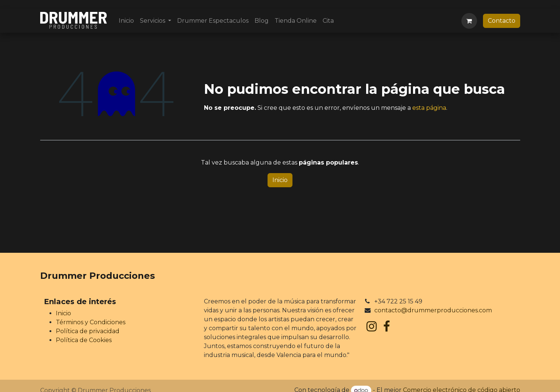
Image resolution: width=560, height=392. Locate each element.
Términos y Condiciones (91, 322)
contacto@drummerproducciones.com (433, 310)
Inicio (280, 180)
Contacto (502, 21)
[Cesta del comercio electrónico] (469, 21)
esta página (429, 108)
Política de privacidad (88, 331)
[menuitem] (126, 21)
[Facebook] (387, 326)
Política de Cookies (84, 340)
